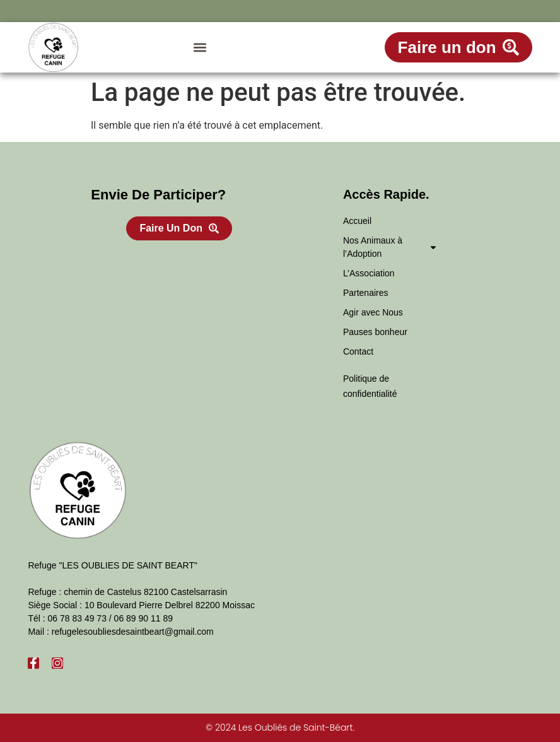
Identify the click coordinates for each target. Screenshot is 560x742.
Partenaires (366, 293)
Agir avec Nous (373, 312)
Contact (358, 351)
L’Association (369, 273)
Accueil (357, 221)
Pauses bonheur (375, 332)
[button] (200, 48)
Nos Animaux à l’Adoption (390, 247)
